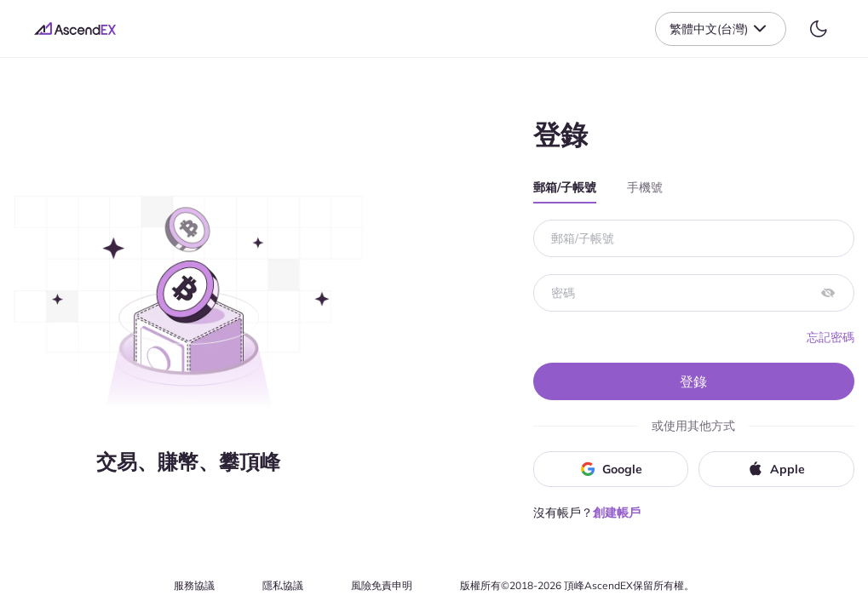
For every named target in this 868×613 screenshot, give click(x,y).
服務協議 (194, 585)
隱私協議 (283, 585)
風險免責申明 (382, 585)
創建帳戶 (617, 513)
